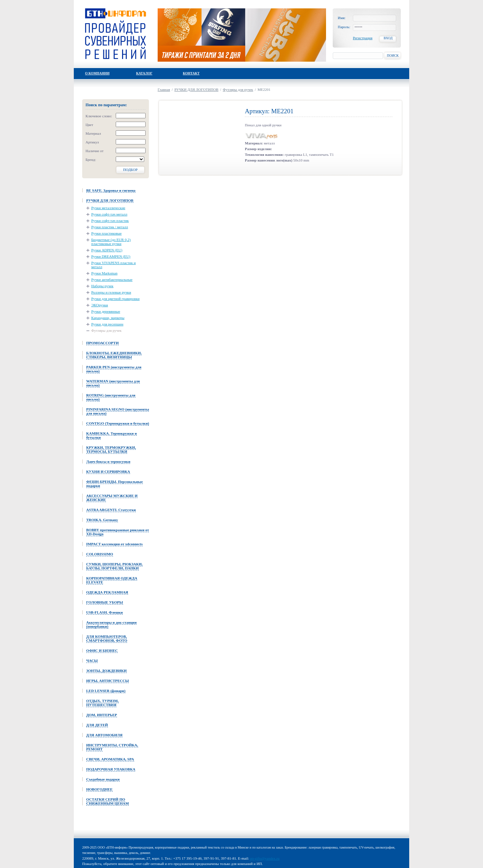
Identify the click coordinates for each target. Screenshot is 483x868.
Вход (388, 38)
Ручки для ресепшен (107, 324)
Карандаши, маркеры (108, 318)
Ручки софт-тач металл (109, 214)
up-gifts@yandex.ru (265, 858)
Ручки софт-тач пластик (110, 221)
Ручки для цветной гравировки (115, 299)
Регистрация (363, 38)
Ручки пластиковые (106, 233)
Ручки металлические (108, 208)
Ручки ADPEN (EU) (107, 250)
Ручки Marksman (104, 273)
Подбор (130, 170)
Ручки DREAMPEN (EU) (111, 256)
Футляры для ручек (106, 330)
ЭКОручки (100, 305)
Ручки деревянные (106, 311)
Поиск (393, 55)
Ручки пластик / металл (110, 227)
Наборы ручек (102, 286)
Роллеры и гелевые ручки (111, 292)
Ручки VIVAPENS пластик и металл (114, 265)
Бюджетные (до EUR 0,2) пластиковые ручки (111, 242)
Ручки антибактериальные (112, 280)
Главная (164, 89)
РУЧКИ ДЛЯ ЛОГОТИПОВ (196, 89)
